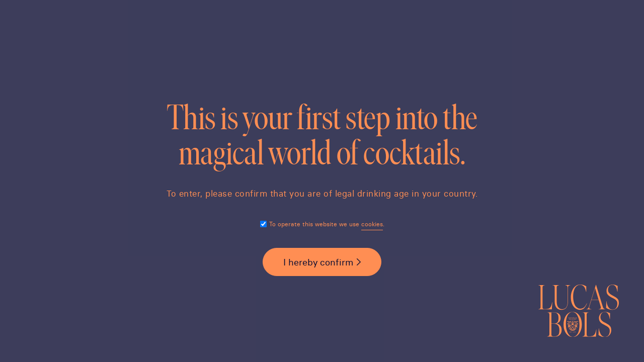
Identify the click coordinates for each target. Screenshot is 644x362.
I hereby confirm (318, 262)
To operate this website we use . (327, 224)
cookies (372, 224)
